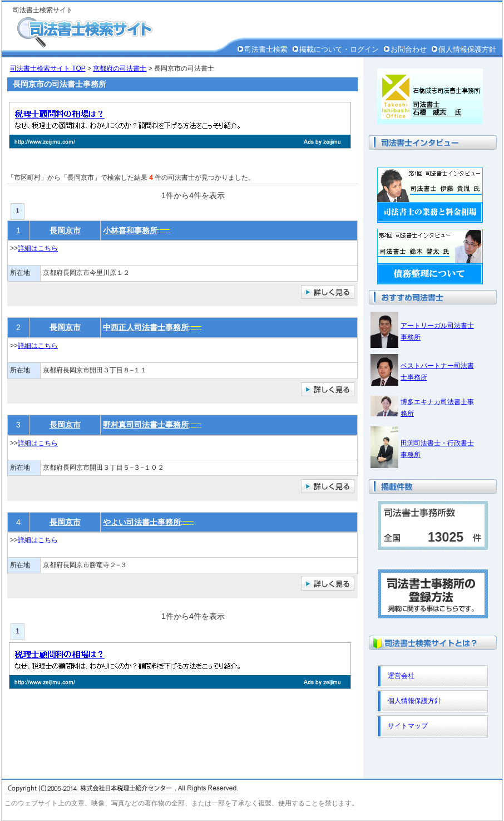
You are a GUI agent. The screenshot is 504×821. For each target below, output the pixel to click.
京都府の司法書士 (120, 68)
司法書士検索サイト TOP (48, 68)
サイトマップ (408, 726)
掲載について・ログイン (339, 49)
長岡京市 (65, 230)
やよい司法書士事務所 (142, 522)
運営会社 (401, 676)
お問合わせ (409, 49)
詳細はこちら (38, 248)
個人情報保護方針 (467, 49)
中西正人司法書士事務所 (146, 327)
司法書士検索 (266, 49)
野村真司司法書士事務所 (146, 425)
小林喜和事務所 (130, 230)
